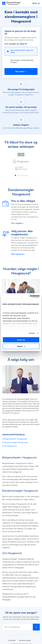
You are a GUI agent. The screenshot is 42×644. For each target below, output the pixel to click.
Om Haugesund (10, 446)
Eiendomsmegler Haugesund (16, 442)
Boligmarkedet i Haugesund (15, 439)
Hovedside (13, 641)
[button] (15, 175)
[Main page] (12, 3)
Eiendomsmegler (26, 641)
